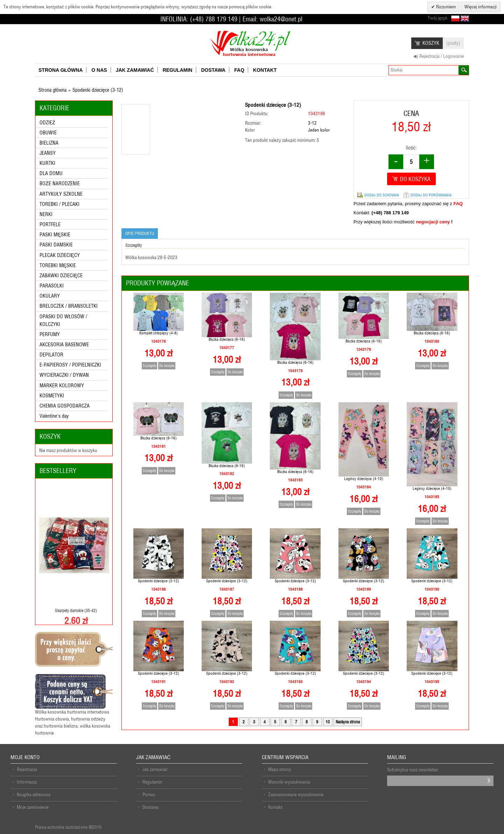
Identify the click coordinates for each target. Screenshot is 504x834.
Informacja (27, 782)
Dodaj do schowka (382, 195)
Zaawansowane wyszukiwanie (296, 795)
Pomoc (149, 795)
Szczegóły (149, 366)
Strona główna (52, 90)
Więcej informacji (481, 7)
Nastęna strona (348, 722)
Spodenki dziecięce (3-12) (159, 581)
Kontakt (275, 807)
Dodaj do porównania (431, 195)
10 (328, 722)
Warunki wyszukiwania (289, 782)
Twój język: (438, 18)
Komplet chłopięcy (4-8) (159, 333)
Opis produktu (140, 233)
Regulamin (152, 782)
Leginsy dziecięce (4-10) (363, 479)
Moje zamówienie (33, 807)
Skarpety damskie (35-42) (76, 610)
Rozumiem (445, 7)
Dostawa (150, 807)
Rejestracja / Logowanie (442, 56)
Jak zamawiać (155, 769)
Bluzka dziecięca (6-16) (227, 339)
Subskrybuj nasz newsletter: (413, 770)
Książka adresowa (34, 795)
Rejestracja (27, 769)
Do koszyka (167, 366)
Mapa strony (280, 769)
